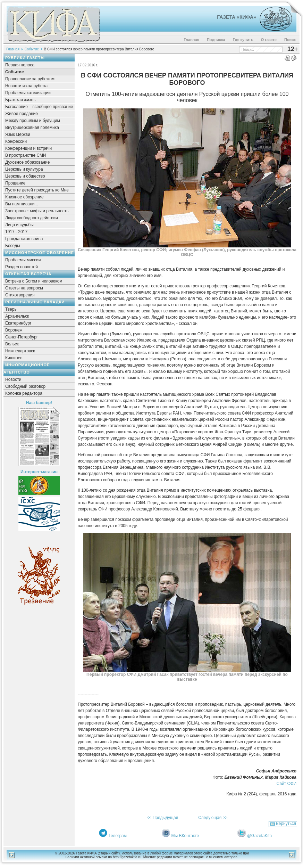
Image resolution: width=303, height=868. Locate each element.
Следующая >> (213, 818)
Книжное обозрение (24, 197)
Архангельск (17, 316)
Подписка (216, 40)
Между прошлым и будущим (33, 121)
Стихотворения (20, 295)
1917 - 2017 (16, 232)
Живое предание (22, 114)
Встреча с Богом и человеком (34, 281)
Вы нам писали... (22, 204)
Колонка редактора (24, 393)
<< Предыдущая (162, 818)
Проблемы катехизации (28, 93)
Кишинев (14, 358)
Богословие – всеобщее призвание (39, 107)
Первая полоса (20, 65)
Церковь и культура (24, 169)
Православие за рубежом (30, 79)
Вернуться (286, 824)
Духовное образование (27, 162)
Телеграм (117, 836)
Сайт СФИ (287, 784)
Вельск (12, 344)
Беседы (13, 246)
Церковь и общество (25, 176)
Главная (191, 40)
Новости (13, 379)
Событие (32, 49)
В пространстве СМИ (26, 155)
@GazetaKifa (260, 836)
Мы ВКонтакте (185, 836)
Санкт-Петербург (22, 337)
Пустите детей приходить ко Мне (37, 190)
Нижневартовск (20, 351)
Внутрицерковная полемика (32, 128)
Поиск (290, 40)
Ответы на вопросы (24, 288)
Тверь (11, 309)
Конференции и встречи (28, 148)
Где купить (243, 40)
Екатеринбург (18, 323)
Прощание (15, 183)
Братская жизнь (20, 100)
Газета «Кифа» (237, 17)
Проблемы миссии (23, 260)
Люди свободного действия (32, 218)
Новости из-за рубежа (26, 86)
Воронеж (14, 330)
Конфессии (16, 141)
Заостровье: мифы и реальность (37, 211)
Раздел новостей (22, 267)
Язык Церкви (18, 134)
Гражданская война (24, 239)
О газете (269, 40)
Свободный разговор (25, 386)
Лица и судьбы (19, 225)
